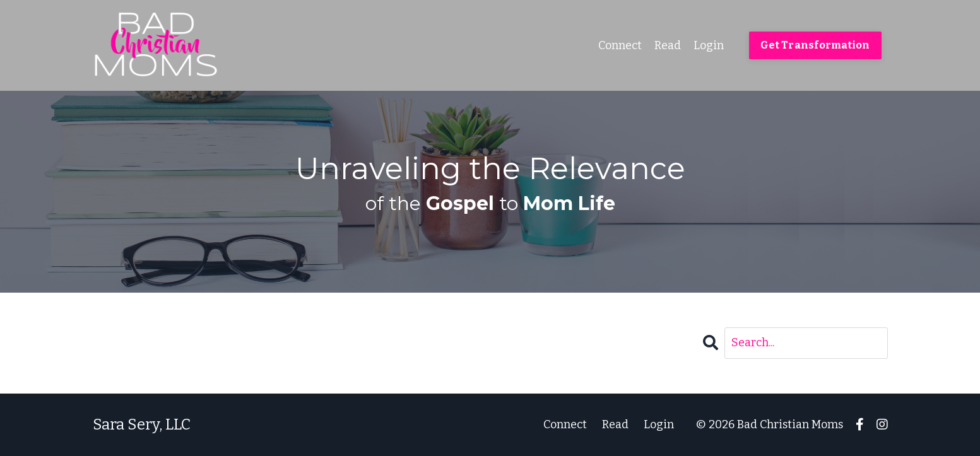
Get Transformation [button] (815, 45)
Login (709, 45)
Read (668, 45)
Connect (620, 45)
